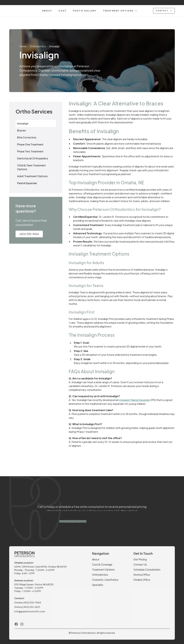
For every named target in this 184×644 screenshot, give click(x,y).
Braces (21, 130)
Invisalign (54, 46)
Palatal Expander (27, 183)
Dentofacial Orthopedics (33, 158)
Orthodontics (38, 46)
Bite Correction (27, 137)
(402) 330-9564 (29, 234)
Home (23, 46)
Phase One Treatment (30, 144)
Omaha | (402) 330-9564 (28, 605)
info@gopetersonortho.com (30, 614)
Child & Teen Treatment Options (31, 167)
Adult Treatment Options (32, 176)
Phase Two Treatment (30, 151)
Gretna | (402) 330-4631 (28, 609)
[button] (120, 11)
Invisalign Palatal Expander (135, 400)
